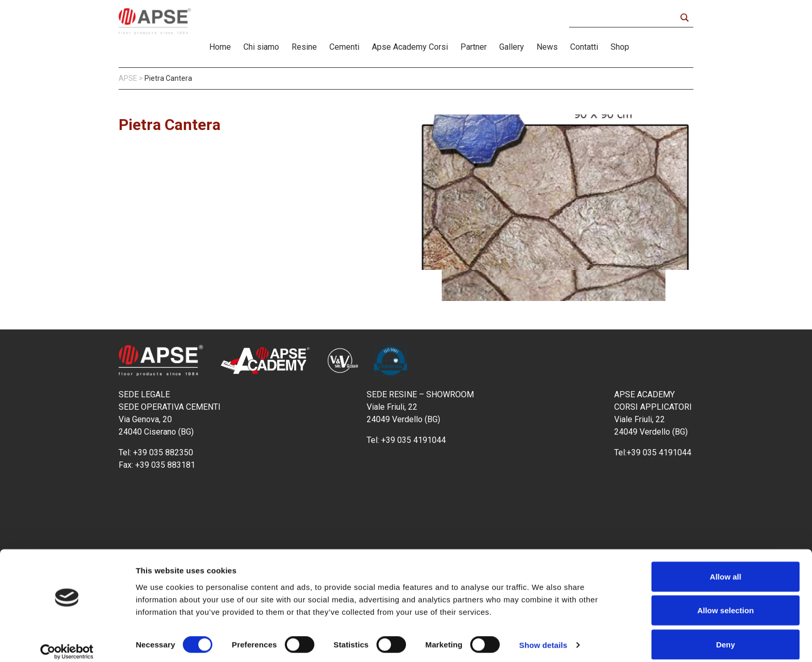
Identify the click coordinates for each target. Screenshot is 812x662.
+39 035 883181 (165, 465)
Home (220, 47)
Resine (304, 47)
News (547, 47)
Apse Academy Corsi (410, 47)
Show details (543, 635)
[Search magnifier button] (684, 18)
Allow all (726, 566)
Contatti (584, 47)
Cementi (344, 47)
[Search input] (625, 18)
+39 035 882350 (163, 452)
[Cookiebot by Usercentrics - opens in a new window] (67, 642)
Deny (726, 634)
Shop (620, 47)
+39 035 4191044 (415, 440)
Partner (474, 47)
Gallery (512, 47)
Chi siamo (261, 47)
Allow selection (725, 601)
